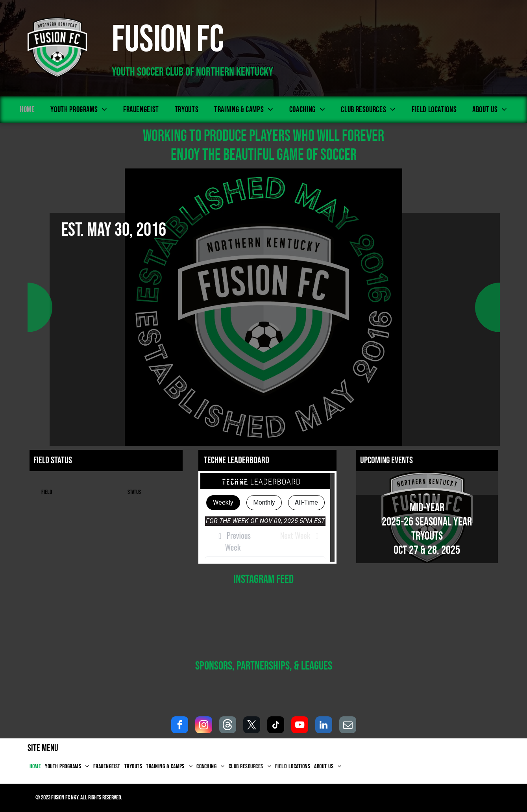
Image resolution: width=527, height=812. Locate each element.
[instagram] (204, 726)
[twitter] (252, 726)
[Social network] (228, 726)
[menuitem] (27, 110)
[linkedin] (324, 726)
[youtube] (300, 726)
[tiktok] (276, 726)
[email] (348, 726)
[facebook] (180, 726)
